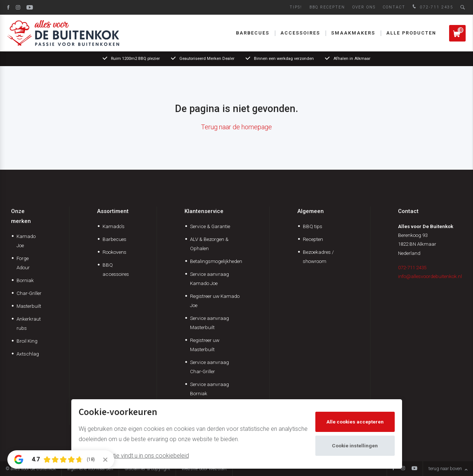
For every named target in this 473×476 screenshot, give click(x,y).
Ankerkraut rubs (29, 323)
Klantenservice (204, 211)
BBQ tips (313, 226)
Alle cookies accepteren (355, 422)
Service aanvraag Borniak (209, 389)
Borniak (25, 280)
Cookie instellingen (355, 446)
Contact (394, 7)
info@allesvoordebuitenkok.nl (430, 276)
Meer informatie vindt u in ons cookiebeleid (134, 456)
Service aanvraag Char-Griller (209, 367)
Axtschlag (28, 354)
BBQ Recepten (327, 7)
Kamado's (114, 226)
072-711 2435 (432, 7)
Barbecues (253, 33)
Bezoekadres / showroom (318, 257)
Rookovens (114, 252)
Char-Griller (29, 293)
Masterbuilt (29, 306)
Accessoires (300, 33)
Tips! (296, 7)
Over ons (364, 7)
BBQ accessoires (116, 269)
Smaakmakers (353, 33)
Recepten (313, 239)
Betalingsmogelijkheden (216, 261)
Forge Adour (23, 263)
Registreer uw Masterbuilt (205, 345)
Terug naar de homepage (237, 127)
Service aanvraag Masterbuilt (209, 323)
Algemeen (311, 211)
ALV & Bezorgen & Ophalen (209, 244)
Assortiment (113, 211)
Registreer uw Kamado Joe (215, 301)
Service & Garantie (210, 226)
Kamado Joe (26, 241)
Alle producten (411, 33)
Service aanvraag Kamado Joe (209, 279)
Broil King (27, 341)
